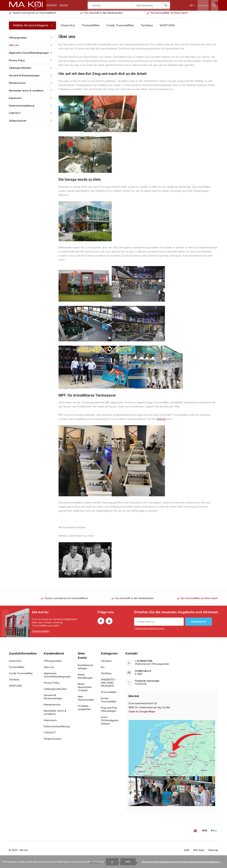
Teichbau (147, 28)
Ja (112, 862)
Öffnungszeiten (18, 40)
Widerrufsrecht (18, 123)
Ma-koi (24, 853)
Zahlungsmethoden (20, 70)
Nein (128, 862)
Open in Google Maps (142, 714)
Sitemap (213, 853)
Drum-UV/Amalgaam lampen (110, 723)
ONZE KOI (51, 5)
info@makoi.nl (143, 674)
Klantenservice (17, 86)
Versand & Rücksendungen (24, 78)
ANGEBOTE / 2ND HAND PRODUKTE (108, 685)
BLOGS (64, 5)
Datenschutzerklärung (22, 108)
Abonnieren (199, 624)
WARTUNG (167, 28)
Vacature (106, 664)
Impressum (15, 101)
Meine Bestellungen (85, 679)
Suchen (166, 5)
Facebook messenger (147, 683)
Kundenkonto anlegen (86, 669)
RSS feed (199, 853)
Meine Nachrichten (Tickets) (85, 690)
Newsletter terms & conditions (26, 93)
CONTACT (15, 116)
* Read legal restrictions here (149, 631)
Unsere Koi (68, 28)
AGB (187, 853)
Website (161, 422)
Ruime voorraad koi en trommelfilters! (34, 15)
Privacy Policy (17, 63)
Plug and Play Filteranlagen (109, 712)
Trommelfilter (91, 28)
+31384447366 (144, 664)
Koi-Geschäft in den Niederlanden (104, 15)
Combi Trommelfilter (120, 28)
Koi (103, 670)
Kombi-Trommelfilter (109, 703)
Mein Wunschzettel (86, 701)
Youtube (109, 623)
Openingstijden (41, 634)
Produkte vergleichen (84, 710)
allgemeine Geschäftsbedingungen (29, 55)
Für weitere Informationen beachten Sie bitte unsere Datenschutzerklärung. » (182, 862)
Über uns (14, 48)
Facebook (101, 623)
